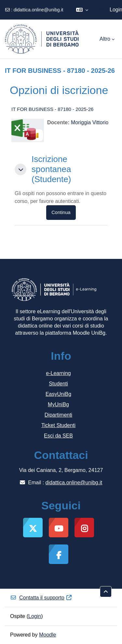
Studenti (58, 384)
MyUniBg (58, 404)
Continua (61, 212)
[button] (82, 10)
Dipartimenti (58, 415)
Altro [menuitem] (105, 39)
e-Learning (58, 373)
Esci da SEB (58, 436)
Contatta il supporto (41, 598)
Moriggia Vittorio (90, 122)
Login (35, 616)
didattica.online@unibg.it (39, 10)
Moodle (47, 635)
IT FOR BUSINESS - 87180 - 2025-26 (52, 109)
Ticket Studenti (58, 425)
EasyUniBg (58, 394)
